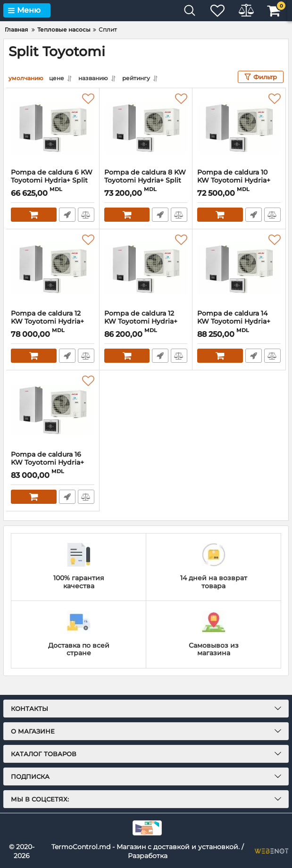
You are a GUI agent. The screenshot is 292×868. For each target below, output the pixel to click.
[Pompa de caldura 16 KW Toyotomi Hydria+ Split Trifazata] (53, 410)
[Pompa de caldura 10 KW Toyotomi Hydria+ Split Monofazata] (239, 128)
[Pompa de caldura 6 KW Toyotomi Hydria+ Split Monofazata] (53, 128)
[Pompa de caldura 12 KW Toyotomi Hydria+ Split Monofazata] (53, 269)
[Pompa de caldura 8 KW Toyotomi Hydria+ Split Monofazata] (146, 128)
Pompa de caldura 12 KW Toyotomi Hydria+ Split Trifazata (141, 321)
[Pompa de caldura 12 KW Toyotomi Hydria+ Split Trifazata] (146, 269)
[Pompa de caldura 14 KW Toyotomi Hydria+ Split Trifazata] (239, 269)
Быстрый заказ (67, 215)
